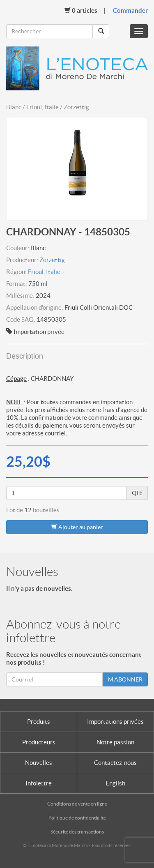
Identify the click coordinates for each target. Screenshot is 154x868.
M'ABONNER (125, 679)
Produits (39, 722)
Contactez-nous (115, 763)
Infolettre (39, 783)
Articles (81, 10)
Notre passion (115, 742)
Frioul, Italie (44, 272)
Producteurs (39, 742)
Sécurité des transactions (77, 832)
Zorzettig (52, 260)
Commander (130, 10)
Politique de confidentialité (77, 818)
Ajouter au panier (77, 527)
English (115, 783)
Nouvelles (39, 763)
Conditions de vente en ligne (77, 804)
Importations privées (115, 722)
